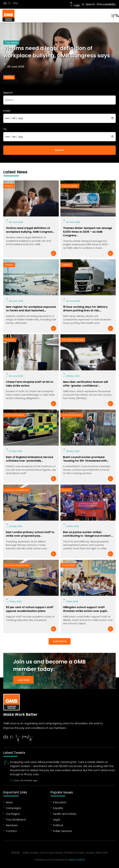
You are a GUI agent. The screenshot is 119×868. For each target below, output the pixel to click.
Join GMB (23, 680)
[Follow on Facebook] (5, 3)
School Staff (68, 565)
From (7, 111)
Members (12, 825)
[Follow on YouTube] (18, 738)
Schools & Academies (17, 490)
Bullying (9, 77)
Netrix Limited (77, 860)
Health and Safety (65, 814)
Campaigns (13, 808)
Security (66, 490)
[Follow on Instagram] (31, 738)
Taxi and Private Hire (73, 340)
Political (58, 825)
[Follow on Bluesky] (15, 3)
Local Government (72, 415)
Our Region (13, 814)
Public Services (63, 831)
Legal (57, 820)
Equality (58, 808)
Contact (11, 831)
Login (75, 5)
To (5, 129)
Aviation (9, 265)
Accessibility (106, 4)
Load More (60, 641)
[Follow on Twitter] (10, 3)
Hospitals (10, 340)
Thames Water (70, 186)
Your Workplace (16, 820)
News (9, 802)
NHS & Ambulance (15, 415)
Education (60, 802)
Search (88, 4)
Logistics (67, 265)
